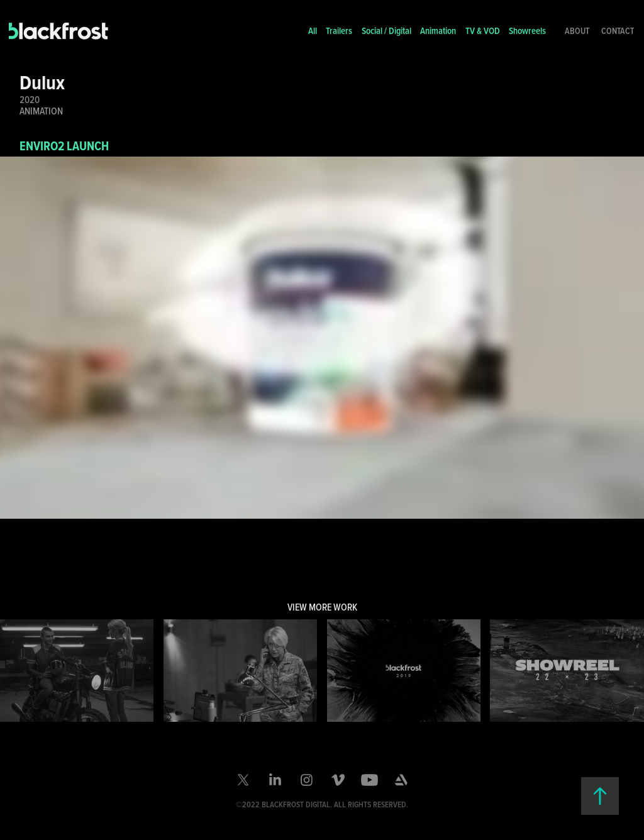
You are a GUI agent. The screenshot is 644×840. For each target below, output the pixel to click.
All (313, 30)
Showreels (527, 30)
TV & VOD (483, 30)
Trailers (339, 30)
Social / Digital (386, 30)
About (577, 31)
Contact (618, 31)
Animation (438, 30)
